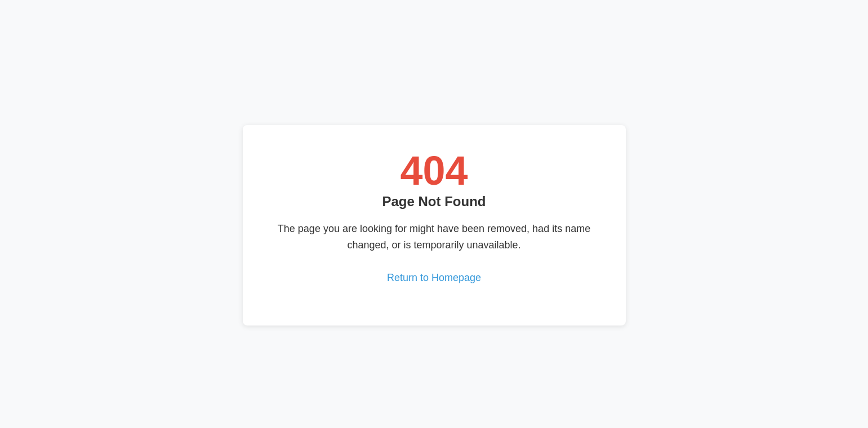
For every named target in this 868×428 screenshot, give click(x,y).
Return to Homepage (434, 278)
